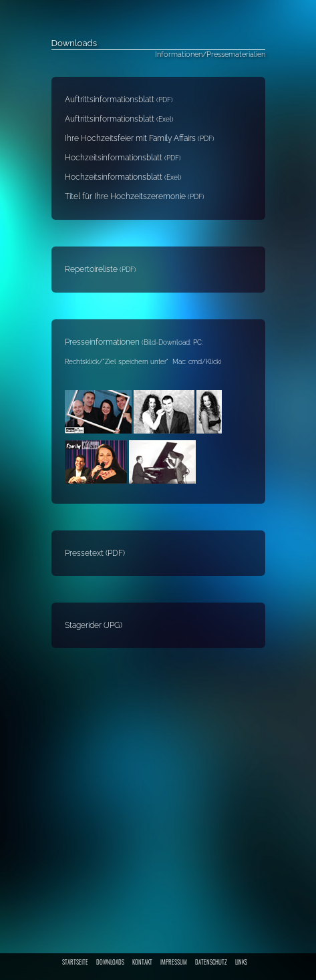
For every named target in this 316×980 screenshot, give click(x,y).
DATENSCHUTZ (211, 962)
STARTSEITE (75, 962)
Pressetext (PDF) (95, 553)
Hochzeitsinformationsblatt (123, 158)
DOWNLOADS (110, 962)
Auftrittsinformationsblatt (119, 100)
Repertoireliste (92, 269)
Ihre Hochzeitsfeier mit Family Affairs (140, 138)
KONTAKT (142, 962)
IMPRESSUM (174, 962)
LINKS (241, 962)
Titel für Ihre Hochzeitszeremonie (135, 196)
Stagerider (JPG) (94, 625)
